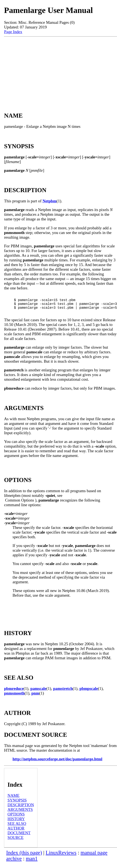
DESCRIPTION (21, 809)
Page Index (13, 32)
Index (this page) (24, 857)
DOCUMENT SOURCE (19, 839)
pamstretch (63, 693)
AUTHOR (16, 832)
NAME (14, 800)
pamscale (39, 693)
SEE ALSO (17, 828)
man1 (32, 863)
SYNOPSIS (17, 804)
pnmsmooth (14, 697)
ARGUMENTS (20, 814)
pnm (35, 697)
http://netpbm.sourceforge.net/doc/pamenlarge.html (57, 763)
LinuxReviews (61, 857)
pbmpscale (89, 693)
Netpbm (50, 201)
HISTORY (16, 823)
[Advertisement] (60, 69)
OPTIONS (16, 818)
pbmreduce (14, 693)
